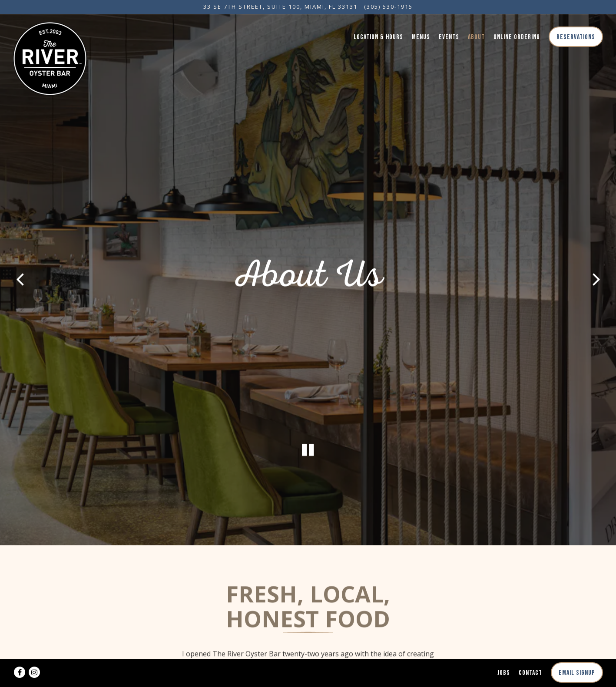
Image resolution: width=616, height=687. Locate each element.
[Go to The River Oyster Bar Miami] (280, 7)
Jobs (504, 653)
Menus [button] (421, 37)
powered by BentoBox (308, 677)
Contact (530, 653)
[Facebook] (20, 653)
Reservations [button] (576, 37)
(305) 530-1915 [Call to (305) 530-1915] (388, 7)
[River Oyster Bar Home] (50, 58)
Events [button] (449, 37)
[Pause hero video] (308, 421)
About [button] (476, 37)
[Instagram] (34, 653)
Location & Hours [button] (378, 37)
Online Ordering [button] (517, 37)
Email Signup (577, 653)
